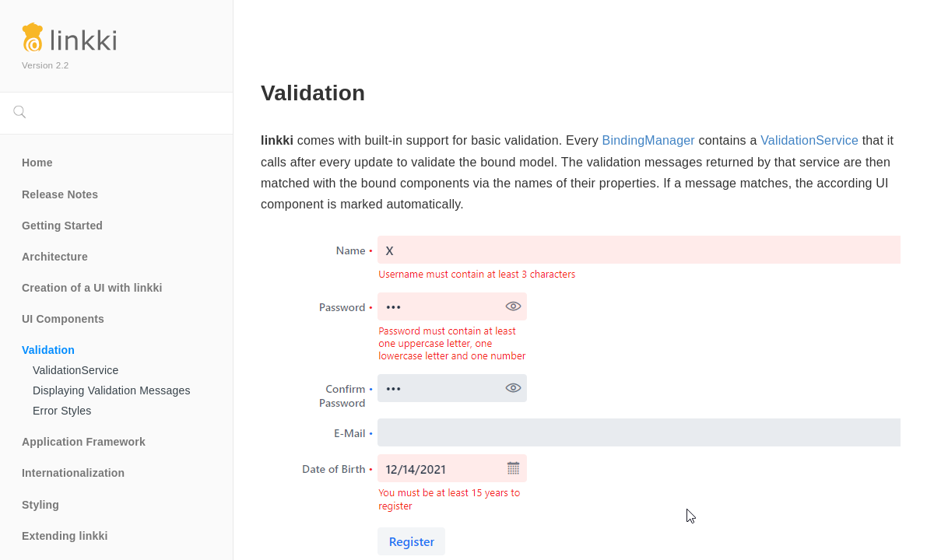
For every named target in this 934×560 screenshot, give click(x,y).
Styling (40, 505)
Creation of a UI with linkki (92, 288)
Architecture (55, 257)
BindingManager (649, 140)
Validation (48, 350)
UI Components (63, 319)
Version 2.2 (46, 65)
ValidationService (76, 370)
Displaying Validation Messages (112, 390)
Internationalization (73, 473)
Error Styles (62, 411)
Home (37, 163)
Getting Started (62, 226)
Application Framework (84, 442)
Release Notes (60, 194)
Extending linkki (65, 536)
